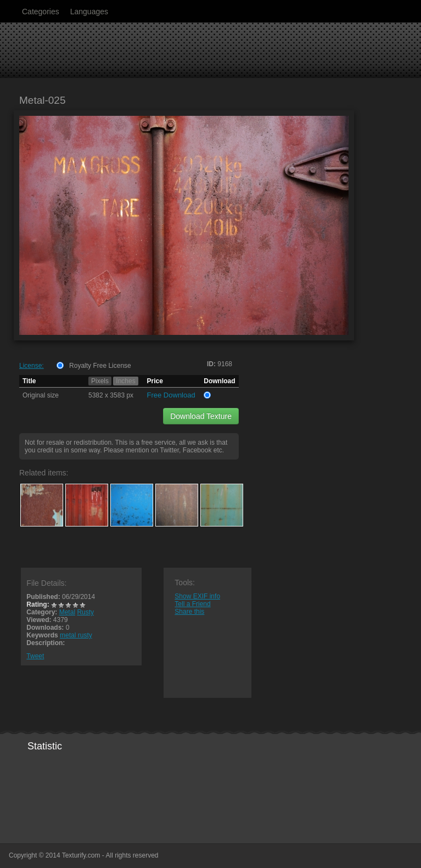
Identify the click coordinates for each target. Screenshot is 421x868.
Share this (189, 612)
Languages (89, 12)
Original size (41, 395)
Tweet (35, 656)
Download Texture (201, 416)
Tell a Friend (192, 604)
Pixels (100, 381)
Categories (41, 12)
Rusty (85, 612)
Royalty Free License (100, 366)
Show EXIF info (197, 596)
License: (32, 366)
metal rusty (76, 635)
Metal (67, 612)
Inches (125, 381)
